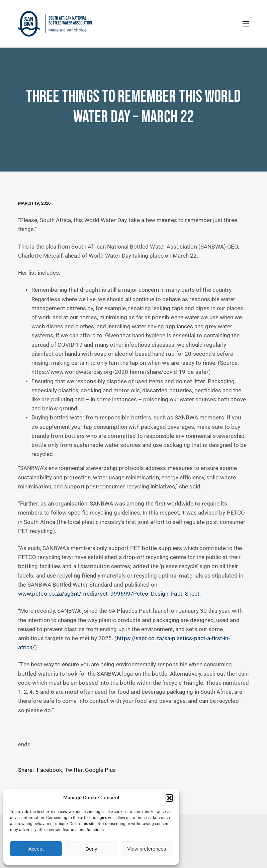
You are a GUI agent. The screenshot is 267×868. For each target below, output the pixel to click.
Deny (91, 849)
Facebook (50, 770)
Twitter (73, 770)
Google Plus (101, 770)
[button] (169, 798)
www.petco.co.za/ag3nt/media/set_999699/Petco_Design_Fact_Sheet (109, 594)
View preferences (147, 849)
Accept (36, 849)
